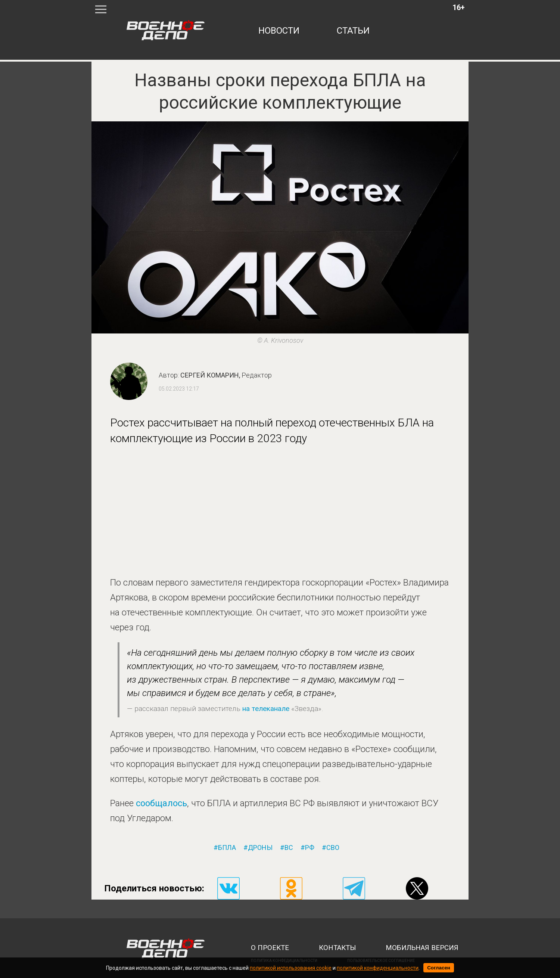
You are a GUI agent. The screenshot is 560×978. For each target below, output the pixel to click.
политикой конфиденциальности (378, 968)
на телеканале (266, 709)
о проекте (270, 948)
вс (289, 848)
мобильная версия (422, 948)
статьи (353, 31)
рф (310, 848)
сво (333, 848)
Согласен (439, 968)
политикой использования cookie (291, 968)
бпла (227, 848)
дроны (260, 848)
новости (279, 31)
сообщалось (161, 803)
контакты (337, 948)
